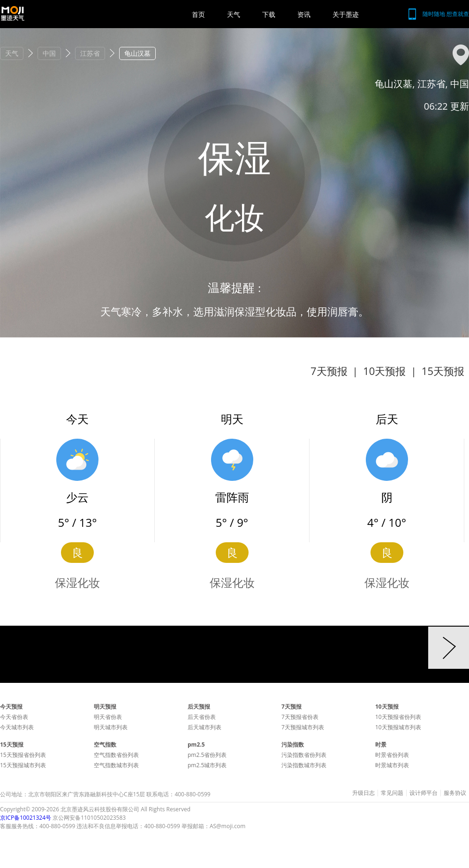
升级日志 (363, 793)
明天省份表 (108, 717)
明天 (232, 419)
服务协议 (455, 793)
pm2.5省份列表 (207, 755)
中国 (49, 53)
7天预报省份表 (300, 717)
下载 (269, 14)
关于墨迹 (346, 14)
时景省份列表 (392, 755)
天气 (234, 14)
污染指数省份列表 (304, 755)
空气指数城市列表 (116, 765)
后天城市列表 (204, 727)
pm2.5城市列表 (207, 765)
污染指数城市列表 (304, 765)
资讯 (304, 14)
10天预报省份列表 (398, 717)
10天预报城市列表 (398, 727)
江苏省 (90, 53)
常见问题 (392, 793)
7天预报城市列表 (303, 727)
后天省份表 (202, 717)
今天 (77, 419)
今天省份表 (14, 717)
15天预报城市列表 (23, 765)
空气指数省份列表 (116, 755)
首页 (198, 14)
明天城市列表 (111, 727)
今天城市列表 (17, 727)
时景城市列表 (392, 765)
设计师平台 (424, 793)
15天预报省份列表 (23, 755)
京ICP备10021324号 (26, 818)
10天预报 (384, 371)
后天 (387, 419)
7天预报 (329, 371)
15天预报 (443, 371)
